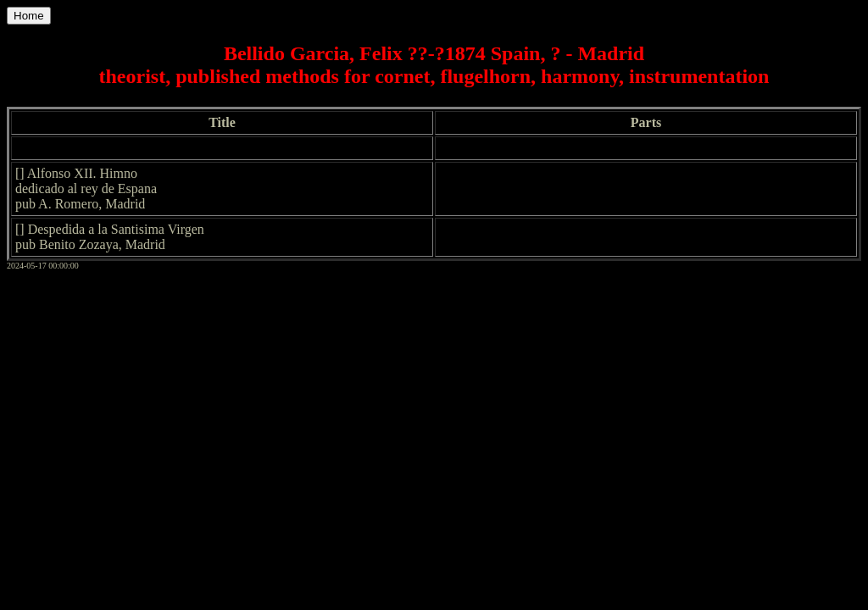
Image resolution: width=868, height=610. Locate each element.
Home (29, 16)
